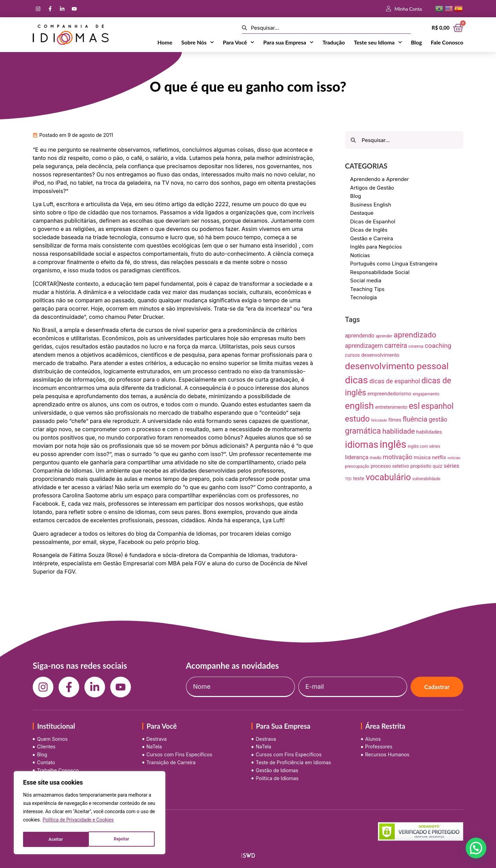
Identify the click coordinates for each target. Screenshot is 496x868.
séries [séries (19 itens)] (451, 466)
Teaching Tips (368, 289)
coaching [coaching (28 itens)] (438, 346)
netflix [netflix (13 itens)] (439, 457)
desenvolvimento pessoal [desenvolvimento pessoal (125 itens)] (397, 366)
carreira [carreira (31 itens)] (396, 346)
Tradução (334, 42)
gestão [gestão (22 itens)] (438, 420)
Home (165, 42)
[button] (476, 848)
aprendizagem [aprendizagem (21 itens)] (364, 346)
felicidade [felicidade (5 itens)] (379, 420)
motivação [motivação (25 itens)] (397, 457)
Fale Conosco (447, 42)
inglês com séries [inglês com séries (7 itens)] (424, 446)
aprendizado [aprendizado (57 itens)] (415, 335)
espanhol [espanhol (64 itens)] (437, 406)
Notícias (360, 255)
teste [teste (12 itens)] (359, 478)
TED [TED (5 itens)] (348, 479)
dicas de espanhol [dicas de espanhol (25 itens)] (395, 381)
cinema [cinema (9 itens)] (416, 346)
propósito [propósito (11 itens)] (421, 466)
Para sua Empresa (288, 42)
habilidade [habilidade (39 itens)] (399, 431)
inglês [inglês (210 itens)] (393, 444)
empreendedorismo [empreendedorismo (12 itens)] (389, 394)
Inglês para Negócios (376, 247)
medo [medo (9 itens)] (376, 458)
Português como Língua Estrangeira (394, 264)
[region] (90, 814)
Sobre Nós (198, 42)
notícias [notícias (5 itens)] (454, 458)
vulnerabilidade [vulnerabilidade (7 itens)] (426, 479)
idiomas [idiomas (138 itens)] (362, 445)
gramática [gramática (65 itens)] (363, 431)
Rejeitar (56, 839)
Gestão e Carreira (372, 238)
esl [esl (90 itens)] (414, 406)
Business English (371, 205)
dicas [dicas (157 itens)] (357, 380)
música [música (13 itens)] (422, 457)
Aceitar (124, 839)
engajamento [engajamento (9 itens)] (426, 394)
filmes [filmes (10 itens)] (395, 420)
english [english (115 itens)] (360, 406)
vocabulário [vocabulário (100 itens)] (388, 477)
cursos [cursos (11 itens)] (353, 355)
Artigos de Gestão (372, 188)
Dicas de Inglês (369, 230)
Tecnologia (364, 297)
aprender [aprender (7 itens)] (384, 336)
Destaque (362, 213)
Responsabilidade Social (380, 272)
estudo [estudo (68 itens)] (358, 419)
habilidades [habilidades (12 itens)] (429, 432)
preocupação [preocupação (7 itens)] (357, 466)
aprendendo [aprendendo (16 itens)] (360, 336)
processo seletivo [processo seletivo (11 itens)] (390, 466)
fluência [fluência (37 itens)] (415, 419)
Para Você (239, 42)
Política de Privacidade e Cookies (78, 822)
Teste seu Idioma (378, 42)
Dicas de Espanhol (373, 221)
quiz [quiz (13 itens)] (437, 466)
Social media (366, 280)
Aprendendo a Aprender (380, 179)
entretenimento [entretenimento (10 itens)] (391, 407)
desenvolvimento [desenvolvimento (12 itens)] (380, 355)
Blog (416, 42)
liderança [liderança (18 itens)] (357, 457)
